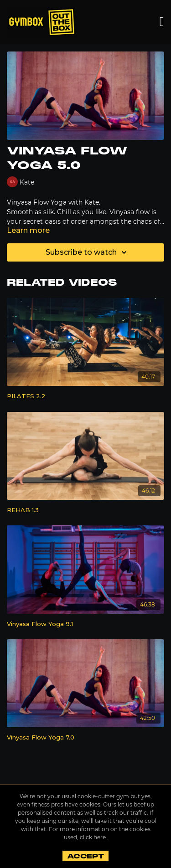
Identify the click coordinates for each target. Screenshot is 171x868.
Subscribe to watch (88, 252)
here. (100, 837)
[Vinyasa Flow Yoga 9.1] (85, 624)
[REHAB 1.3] (85, 510)
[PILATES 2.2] (85, 396)
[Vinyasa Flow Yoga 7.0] (85, 738)
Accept (85, 856)
